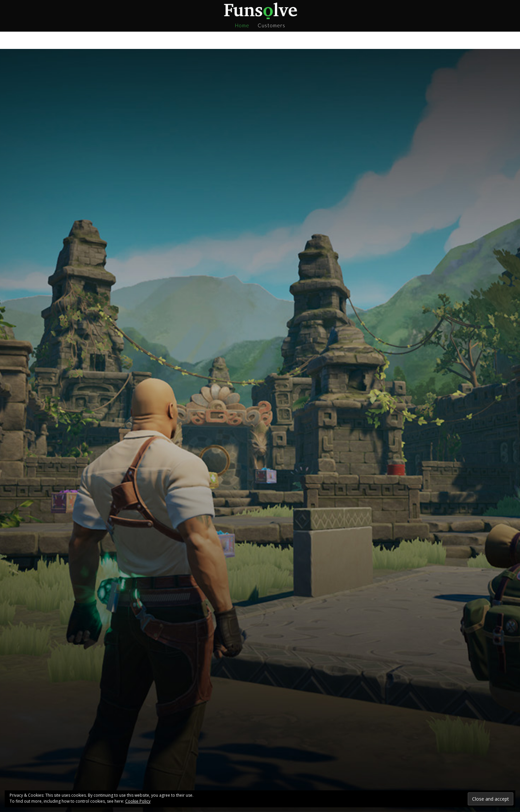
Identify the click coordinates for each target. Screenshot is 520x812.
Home (242, 26)
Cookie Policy (138, 801)
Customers (271, 26)
